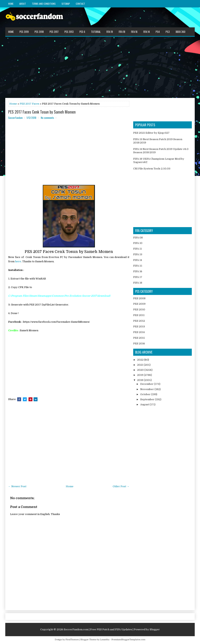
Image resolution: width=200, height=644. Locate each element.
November (147, 389)
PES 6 (82, 32)
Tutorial (96, 32)
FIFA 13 (138, 254)
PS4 (158, 32)
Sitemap (66, 4)
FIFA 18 (122, 32)
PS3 (168, 32)
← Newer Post (17, 486)
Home (11, 4)
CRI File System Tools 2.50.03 (152, 169)
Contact (80, 4)
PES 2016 (139, 343)
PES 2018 (39, 32)
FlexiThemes (72, 640)
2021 (140, 365)
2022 (141, 360)
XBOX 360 (180, 32)
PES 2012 (139, 321)
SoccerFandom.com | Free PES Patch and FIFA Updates (98, 629)
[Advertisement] (100, 67)
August (145, 404)
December (147, 384)
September (148, 399)
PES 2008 (139, 298)
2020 (141, 370)
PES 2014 (139, 332)
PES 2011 (139, 315)
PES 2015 (139, 338)
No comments (47, 118)
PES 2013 (69, 32)
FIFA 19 (110, 32)
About (23, 4)
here (18, 261)
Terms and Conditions (44, 4)
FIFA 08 (138, 238)
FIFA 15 (138, 266)
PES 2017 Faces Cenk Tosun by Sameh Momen (42, 112)
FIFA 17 (138, 277)
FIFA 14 (147, 32)
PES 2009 (139, 304)
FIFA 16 (134, 32)
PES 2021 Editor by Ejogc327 (151, 133)
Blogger (155, 629)
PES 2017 (54, 32)
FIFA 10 (138, 243)
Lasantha (105, 640)
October (146, 394)
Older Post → (121, 486)
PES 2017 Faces (29, 104)
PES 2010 (139, 309)
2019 (140, 375)
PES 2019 (24, 32)
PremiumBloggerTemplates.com (128, 640)
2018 (140, 380)
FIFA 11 (137, 249)
